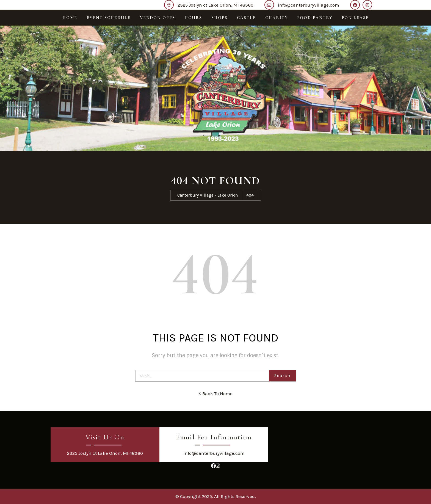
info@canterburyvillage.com (309, 5)
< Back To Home (216, 393)
